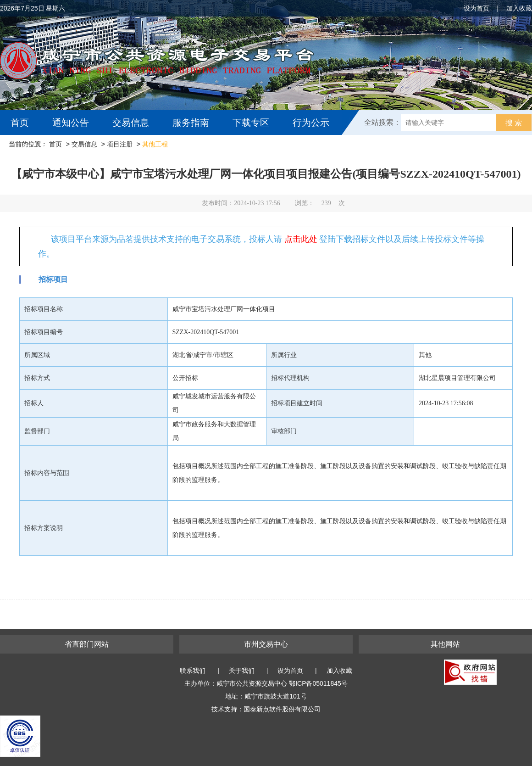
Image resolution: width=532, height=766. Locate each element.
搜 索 (514, 123)
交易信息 (131, 123)
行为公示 (311, 123)
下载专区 (251, 123)
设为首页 (477, 8)
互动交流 (31, 147)
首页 (20, 123)
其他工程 (155, 144)
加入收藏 (519, 8)
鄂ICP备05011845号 (318, 683)
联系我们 (193, 671)
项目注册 (120, 144)
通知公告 (71, 123)
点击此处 (301, 239)
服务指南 (191, 123)
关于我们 (242, 671)
